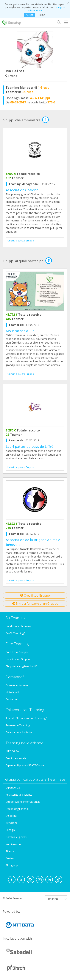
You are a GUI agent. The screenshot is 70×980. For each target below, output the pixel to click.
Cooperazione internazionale (23, 802)
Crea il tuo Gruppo (35, 595)
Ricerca (10, 851)
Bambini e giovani (16, 837)
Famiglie (11, 830)
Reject (42, 15)
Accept (29, 15)
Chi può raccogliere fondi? (21, 666)
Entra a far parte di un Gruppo (35, 604)
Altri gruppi (12, 865)
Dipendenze (13, 787)
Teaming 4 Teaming (18, 725)
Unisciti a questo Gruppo (21, 241)
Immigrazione (14, 844)
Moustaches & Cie (20, 331)
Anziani (10, 858)
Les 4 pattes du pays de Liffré (29, 446)
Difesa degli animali (17, 809)
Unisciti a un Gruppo (18, 659)
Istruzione (12, 823)
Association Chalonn (22, 190)
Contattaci (12, 699)
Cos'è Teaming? (15, 633)
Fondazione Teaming (18, 626)
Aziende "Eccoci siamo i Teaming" (26, 718)
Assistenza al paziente (19, 795)
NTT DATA (12, 751)
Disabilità (11, 816)
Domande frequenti (17, 685)
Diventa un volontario (19, 732)
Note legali (12, 692)
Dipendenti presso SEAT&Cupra (25, 765)
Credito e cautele (16, 758)
